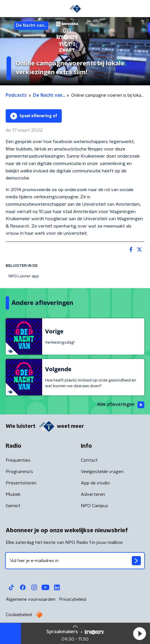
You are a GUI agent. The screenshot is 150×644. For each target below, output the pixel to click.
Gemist (13, 506)
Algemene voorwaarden (31, 599)
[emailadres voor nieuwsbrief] (75, 561)
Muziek (13, 494)
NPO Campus (94, 506)
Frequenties (18, 460)
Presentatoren (21, 483)
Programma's (19, 472)
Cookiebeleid (19, 615)
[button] (139, 633)
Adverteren (93, 494)
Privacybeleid (73, 599)
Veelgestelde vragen (102, 472)
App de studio (95, 483)
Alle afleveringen (121, 405)
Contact (89, 460)
